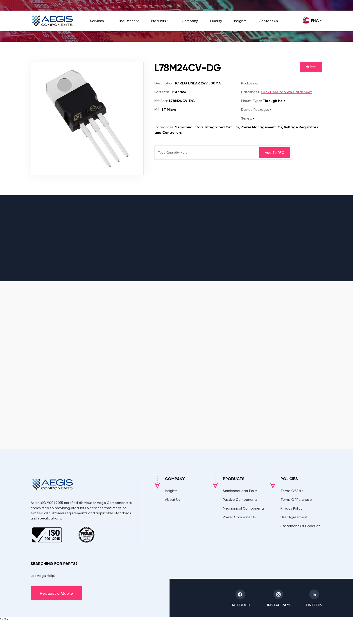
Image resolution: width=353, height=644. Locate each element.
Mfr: (157, 110)
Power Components (239, 517)
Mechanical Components (244, 508)
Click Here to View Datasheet (286, 92)
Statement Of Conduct (300, 526)
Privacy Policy (291, 508)
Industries (127, 21)
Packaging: (250, 83)
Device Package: (255, 110)
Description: (164, 83)
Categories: (164, 127)
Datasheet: (251, 92)
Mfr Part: (161, 101)
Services (97, 21)
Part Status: (164, 92)
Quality (216, 21)
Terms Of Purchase (296, 500)
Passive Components (240, 500)
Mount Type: (251, 101)
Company (190, 21)
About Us (173, 500)
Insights (240, 21)
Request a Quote (56, 593)
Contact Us (268, 21)
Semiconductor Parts (240, 491)
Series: (247, 118)
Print (311, 67)
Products (158, 21)
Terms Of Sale (292, 491)
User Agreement (294, 517)
